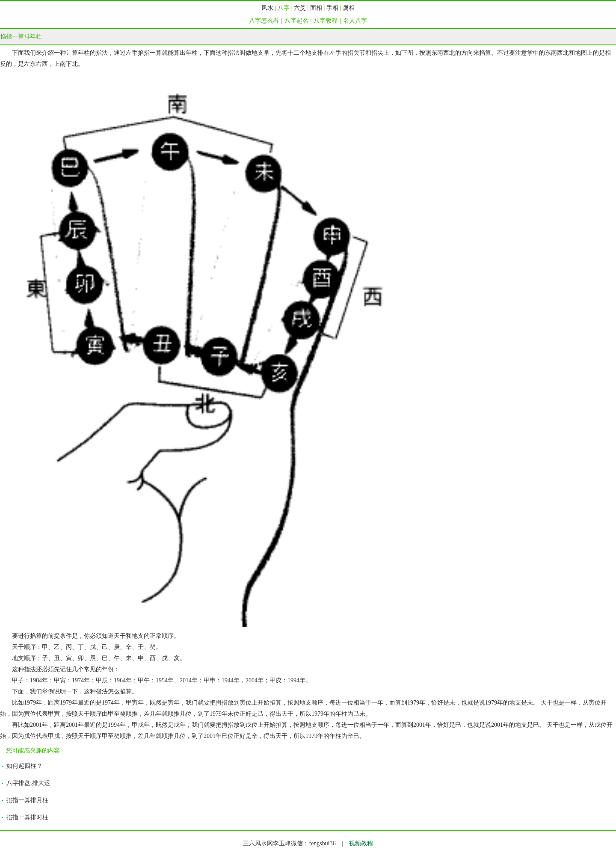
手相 (332, 8)
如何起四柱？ (24, 766)
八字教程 (326, 21)
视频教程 (361, 843)
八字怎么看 (264, 21)
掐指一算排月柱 (27, 800)
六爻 (300, 8)
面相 (316, 8)
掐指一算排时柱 (27, 817)
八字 (284, 8)
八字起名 (296, 21)
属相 (349, 8)
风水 (267, 8)
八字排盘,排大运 (28, 783)
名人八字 (355, 21)
